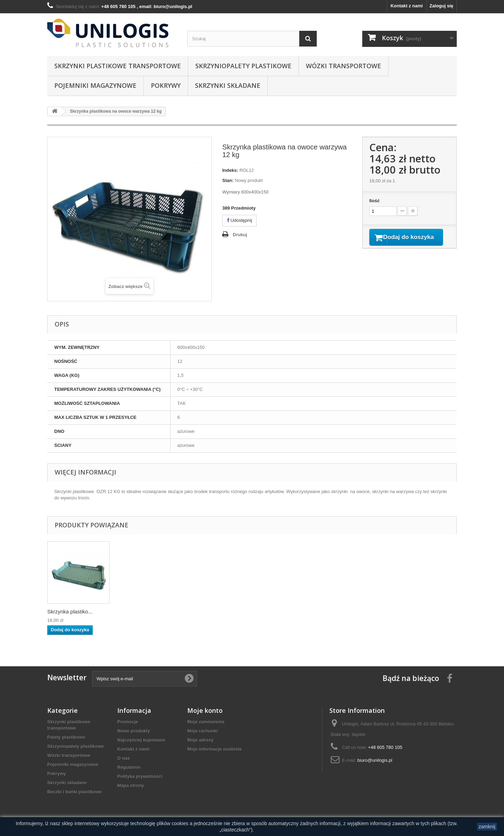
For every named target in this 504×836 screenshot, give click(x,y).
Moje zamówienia (206, 722)
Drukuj (240, 235)
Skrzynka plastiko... (70, 612)
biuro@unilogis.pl (375, 760)
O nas (124, 758)
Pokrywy (166, 85)
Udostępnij (239, 220)
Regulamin (129, 767)
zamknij (487, 827)
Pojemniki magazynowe (95, 85)
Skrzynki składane (228, 85)
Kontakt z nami (407, 6)
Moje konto (205, 710)
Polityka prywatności (140, 776)
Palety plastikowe (66, 737)
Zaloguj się (441, 6)
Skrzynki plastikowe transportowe (118, 66)
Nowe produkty (134, 731)
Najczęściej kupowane (141, 740)
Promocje (128, 722)
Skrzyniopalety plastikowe (243, 66)
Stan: (228, 180)
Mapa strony (131, 785)
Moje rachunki (202, 731)
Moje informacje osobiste (215, 749)
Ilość (374, 201)
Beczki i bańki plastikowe (75, 792)
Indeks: (230, 170)
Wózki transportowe (344, 66)
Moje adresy (200, 740)
